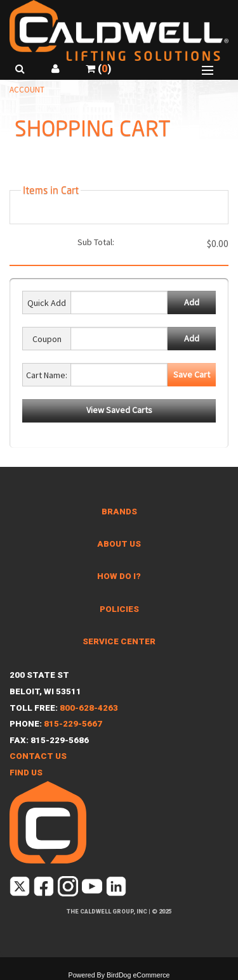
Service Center (119, 641)
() (98, 69)
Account (27, 90)
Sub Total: (96, 242)
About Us (119, 544)
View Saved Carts (119, 410)
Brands (119, 512)
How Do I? (119, 576)
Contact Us (38, 756)
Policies (119, 609)
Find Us (26, 773)
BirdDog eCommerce (138, 975)
